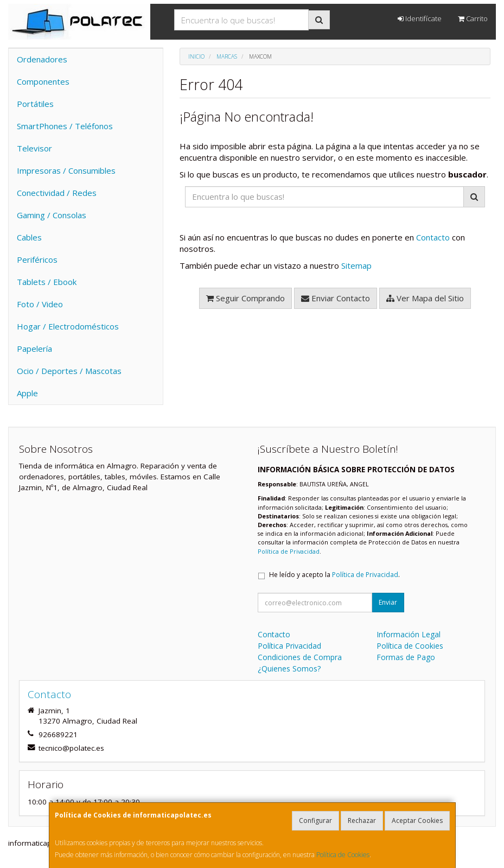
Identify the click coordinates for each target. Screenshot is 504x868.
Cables (29, 237)
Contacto (433, 237)
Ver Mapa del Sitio (425, 298)
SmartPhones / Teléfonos (65, 126)
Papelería (34, 349)
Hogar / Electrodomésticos (68, 326)
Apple (27, 393)
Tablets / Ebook (47, 282)
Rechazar (362, 821)
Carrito (473, 18)
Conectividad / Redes (57, 193)
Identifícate (420, 18)
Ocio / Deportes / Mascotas (69, 371)
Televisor (34, 148)
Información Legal (409, 634)
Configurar (315, 821)
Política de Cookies (343, 855)
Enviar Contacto (336, 298)
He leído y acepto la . (334, 575)
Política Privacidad (289, 646)
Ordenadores (42, 59)
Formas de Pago (406, 657)
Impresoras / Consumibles (66, 170)
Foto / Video (40, 304)
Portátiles (35, 104)
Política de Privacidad (289, 551)
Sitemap (356, 265)
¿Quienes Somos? (289, 669)
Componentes (43, 81)
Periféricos (37, 259)
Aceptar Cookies (417, 821)
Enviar (388, 602)
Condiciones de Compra (300, 657)
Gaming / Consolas (52, 215)
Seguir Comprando (245, 298)
